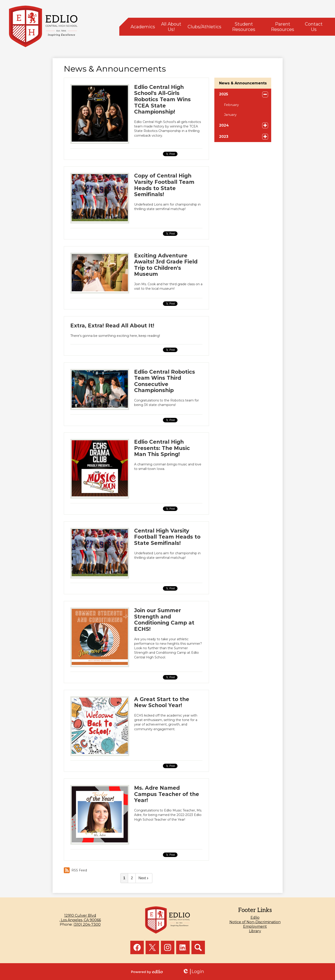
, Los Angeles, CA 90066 (80, 918)
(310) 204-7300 (87, 924)
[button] (143, 27)
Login (193, 972)
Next (144, 878)
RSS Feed (75, 870)
